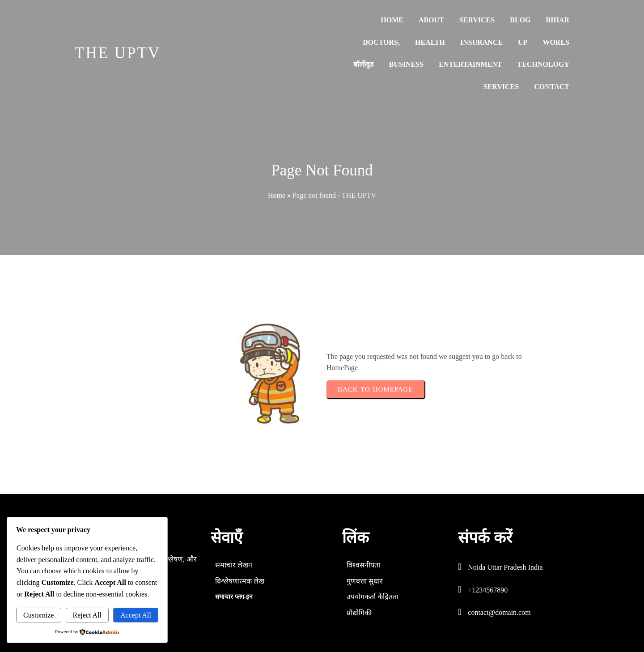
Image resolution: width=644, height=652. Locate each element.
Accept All (136, 615)
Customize (38, 615)
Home (277, 195)
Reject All (87, 615)
